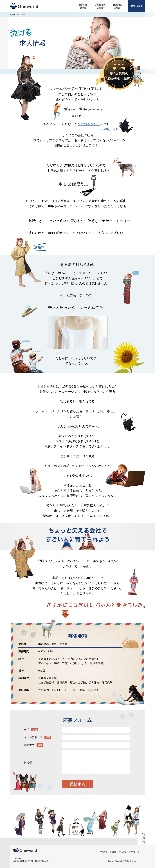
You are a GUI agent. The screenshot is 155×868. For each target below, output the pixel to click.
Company (100, 6)
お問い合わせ (136, 6)
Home (13, 14)
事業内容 (104, 852)
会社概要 (113, 852)
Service (83, 6)
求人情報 (123, 852)
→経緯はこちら (109, 129)
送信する (78, 784)
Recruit (117, 6)
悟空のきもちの (89, 124)
